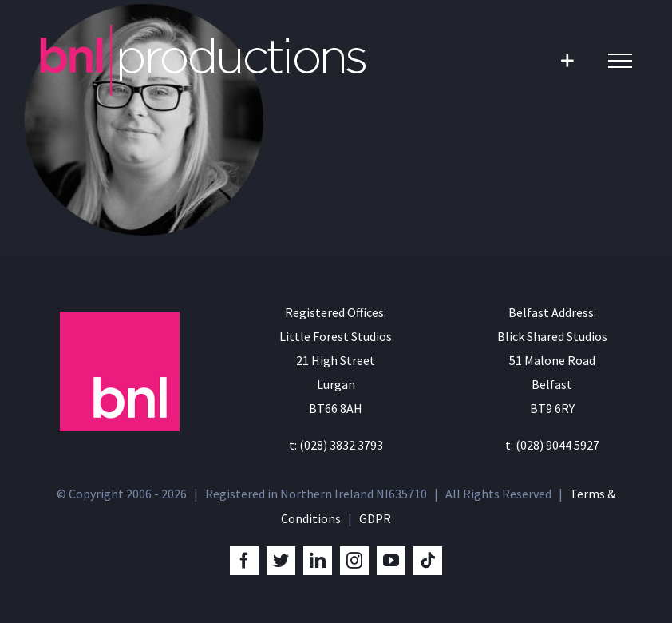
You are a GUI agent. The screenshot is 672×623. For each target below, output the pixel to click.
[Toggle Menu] (620, 61)
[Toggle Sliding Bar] (567, 60)
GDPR (375, 518)
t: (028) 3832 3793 (336, 445)
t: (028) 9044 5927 (552, 445)
